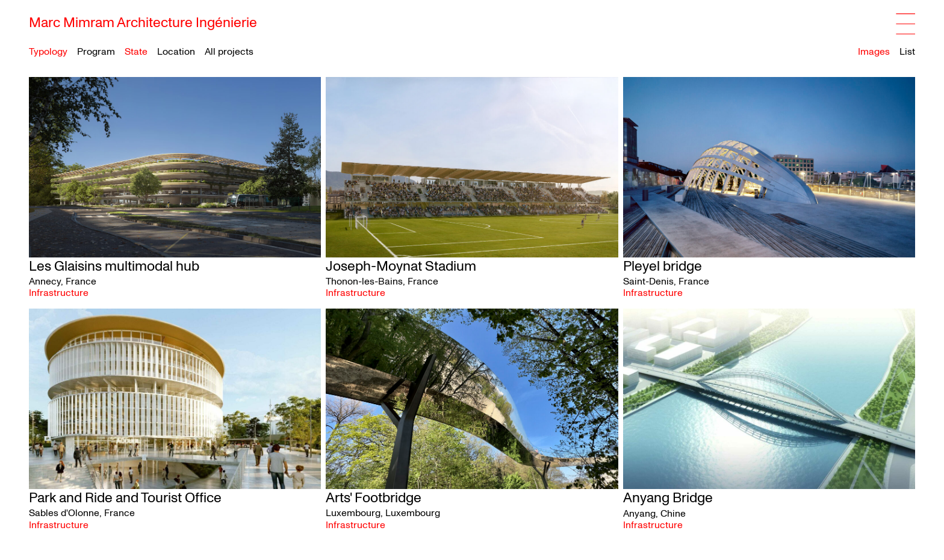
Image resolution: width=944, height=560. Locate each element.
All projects (229, 52)
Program (96, 52)
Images (874, 52)
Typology (48, 52)
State (136, 52)
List (907, 52)
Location (176, 52)
